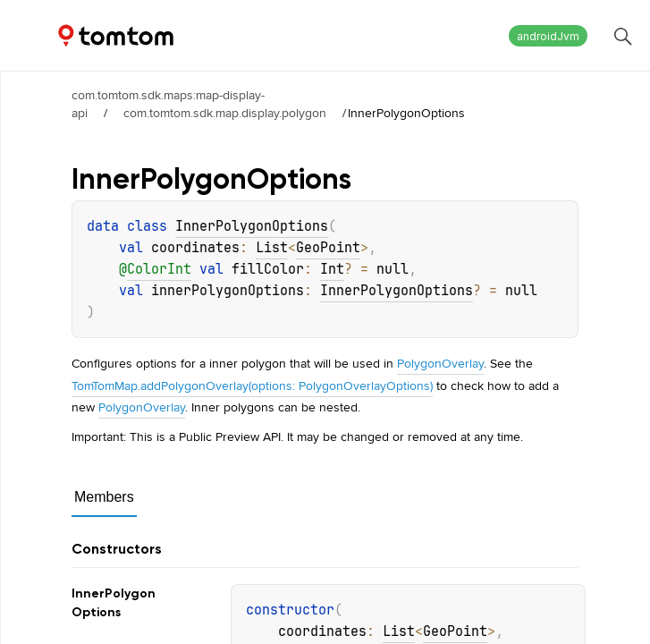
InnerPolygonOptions (252, 226)
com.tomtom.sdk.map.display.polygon (225, 113)
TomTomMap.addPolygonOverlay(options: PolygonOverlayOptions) (252, 386)
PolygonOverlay (440, 363)
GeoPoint (328, 248)
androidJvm (548, 36)
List (272, 248)
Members (104, 497)
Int (332, 269)
